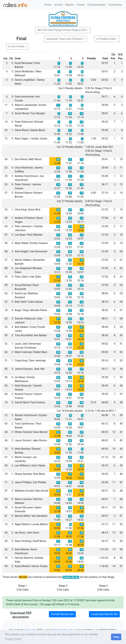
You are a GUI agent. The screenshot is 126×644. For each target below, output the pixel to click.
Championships (96, 5)
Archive (58, 5)
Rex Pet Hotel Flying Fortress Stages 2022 (62, 30)
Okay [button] (116, 637)
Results (70, 5)
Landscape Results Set (104, 614)
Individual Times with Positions (64, 39)
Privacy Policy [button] (13, 639)
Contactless (115, 5)
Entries (81, 5)
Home (48, 5)
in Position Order (106, 39)
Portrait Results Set (62, 614)
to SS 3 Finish (16, 46)
